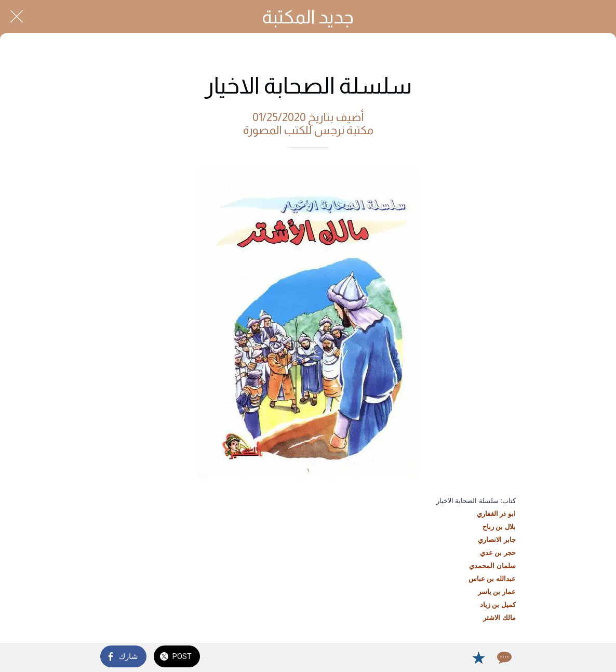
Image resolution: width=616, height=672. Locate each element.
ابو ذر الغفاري (496, 514)
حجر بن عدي (498, 553)
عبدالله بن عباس (492, 579)
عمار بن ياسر (497, 592)
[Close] (17, 17)
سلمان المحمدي (492, 566)
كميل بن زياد (498, 605)
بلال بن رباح (499, 527)
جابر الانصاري (497, 540)
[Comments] (503, 657)
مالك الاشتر (499, 618)
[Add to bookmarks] (478, 657)
